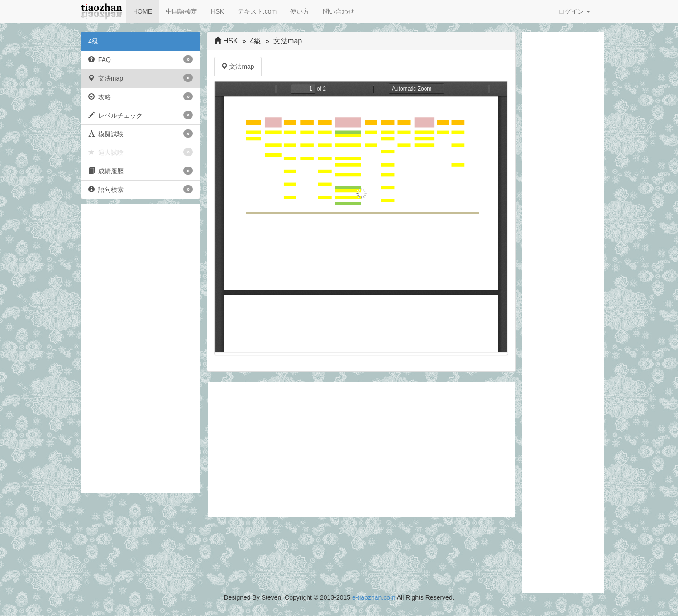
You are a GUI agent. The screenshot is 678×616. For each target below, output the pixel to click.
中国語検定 (181, 11)
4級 (93, 41)
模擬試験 (141, 134)
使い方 (300, 11)
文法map (141, 78)
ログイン (574, 11)
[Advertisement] (141, 349)
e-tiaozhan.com (374, 597)
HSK (217, 11)
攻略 (141, 96)
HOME (143, 11)
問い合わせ (339, 11)
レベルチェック (141, 115)
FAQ (141, 59)
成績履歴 (141, 171)
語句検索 (141, 189)
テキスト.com (257, 11)
